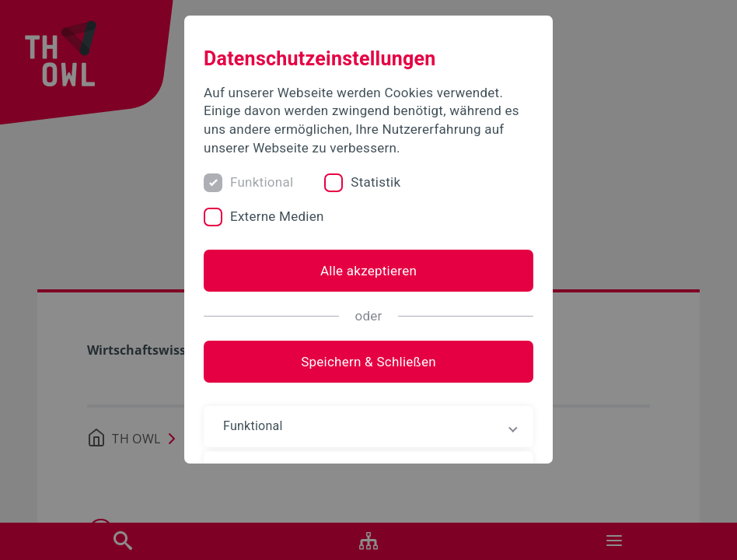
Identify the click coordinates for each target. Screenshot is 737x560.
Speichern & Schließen (368, 362)
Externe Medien (277, 216)
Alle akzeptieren (368, 271)
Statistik (375, 182)
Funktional (262, 182)
